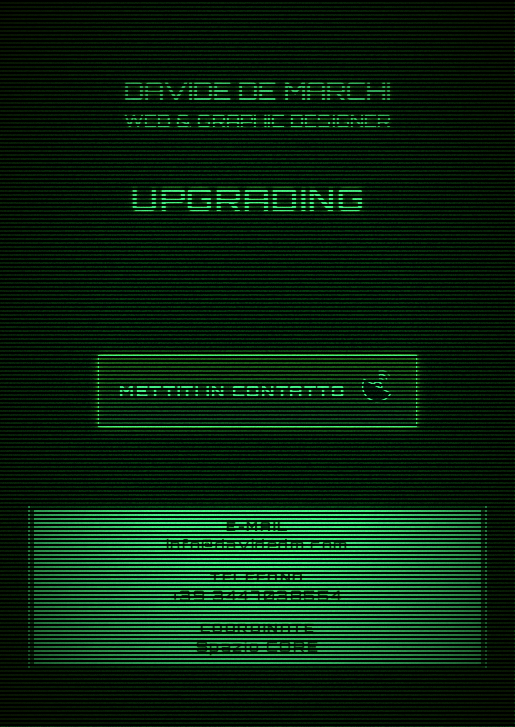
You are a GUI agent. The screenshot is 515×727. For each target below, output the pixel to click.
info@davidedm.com (257, 544)
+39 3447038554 (257, 595)
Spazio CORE (258, 646)
